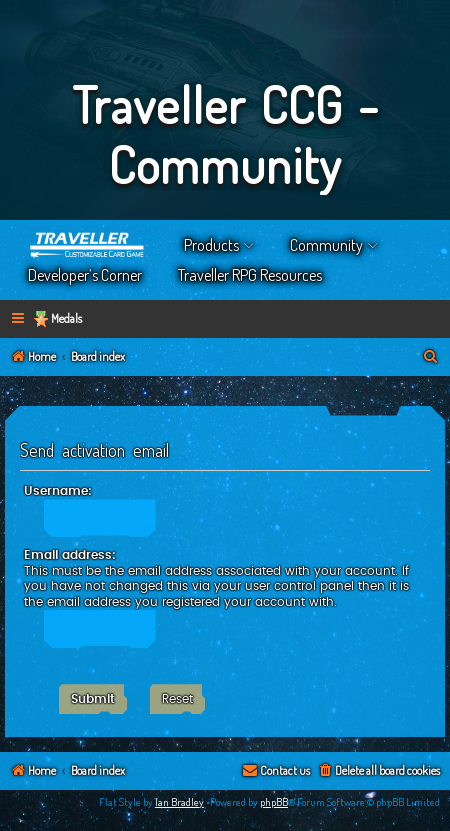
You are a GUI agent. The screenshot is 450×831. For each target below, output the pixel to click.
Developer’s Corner (85, 275)
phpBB (274, 802)
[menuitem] (431, 357)
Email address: (70, 555)
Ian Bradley (179, 802)
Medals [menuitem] (66, 318)
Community (326, 245)
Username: (58, 491)
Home (88, 245)
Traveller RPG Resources (250, 275)
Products (211, 245)
